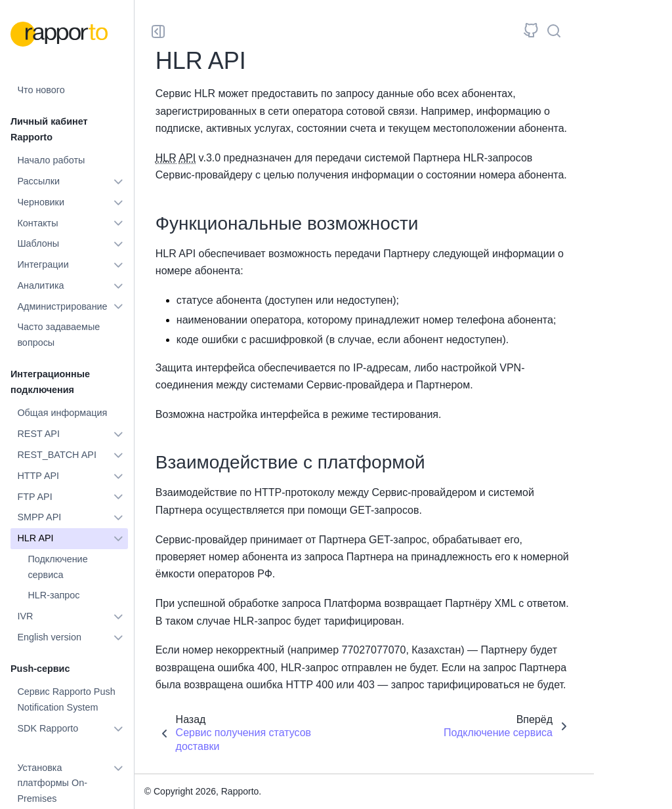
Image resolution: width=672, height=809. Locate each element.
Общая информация (62, 413)
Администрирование (62, 306)
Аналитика (40, 285)
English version (49, 637)
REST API (38, 434)
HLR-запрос (53, 595)
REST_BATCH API (57, 455)
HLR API (35, 538)
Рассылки (38, 181)
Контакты (37, 223)
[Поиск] (554, 31)
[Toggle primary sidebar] (158, 31)
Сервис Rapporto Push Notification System (66, 699)
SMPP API (39, 517)
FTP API (34, 497)
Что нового (41, 90)
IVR (25, 616)
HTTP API (38, 476)
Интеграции (43, 264)
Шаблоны (38, 243)
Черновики (41, 202)
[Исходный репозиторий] (531, 31)
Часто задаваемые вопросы (58, 335)
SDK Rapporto (48, 728)
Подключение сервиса (57, 567)
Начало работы (51, 160)
